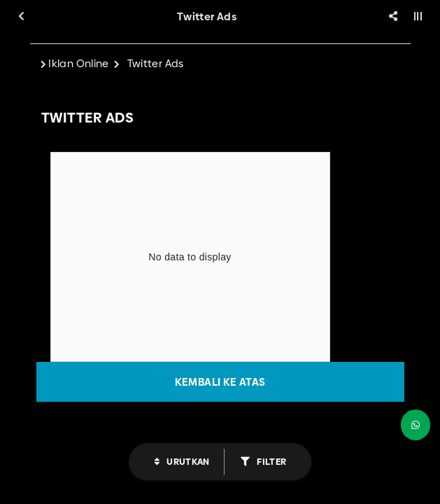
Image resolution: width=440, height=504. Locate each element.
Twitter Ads (156, 63)
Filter (270, 461)
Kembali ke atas (220, 382)
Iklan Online (79, 63)
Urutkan (187, 461)
